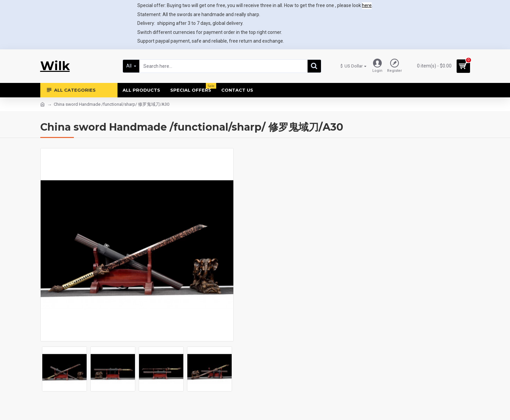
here (367, 5)
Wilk (55, 66)
